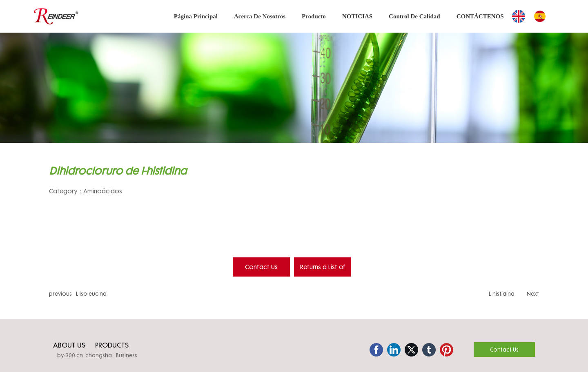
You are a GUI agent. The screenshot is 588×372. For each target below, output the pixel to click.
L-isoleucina (91, 294)
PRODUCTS (112, 345)
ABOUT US (69, 345)
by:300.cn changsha (85, 355)
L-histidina (502, 294)
